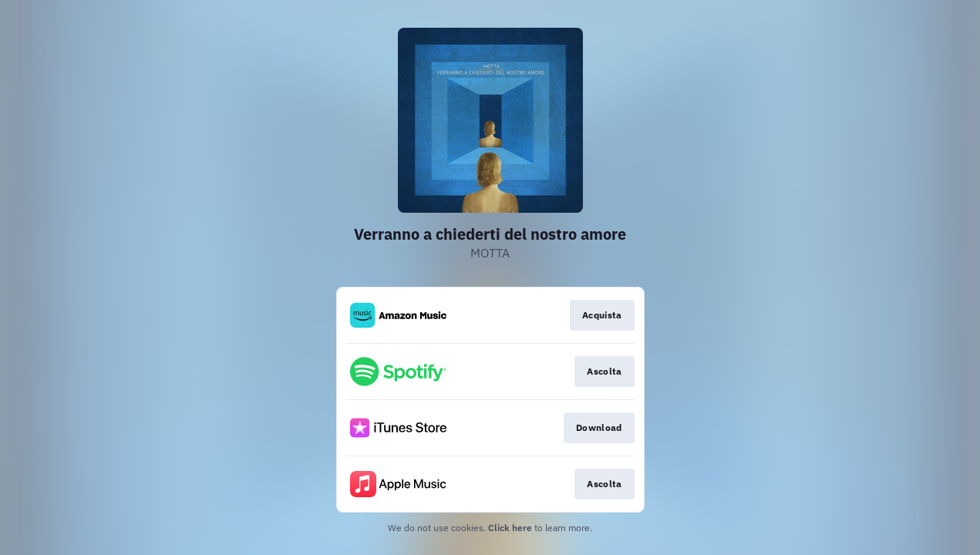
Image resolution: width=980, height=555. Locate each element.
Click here (510, 528)
